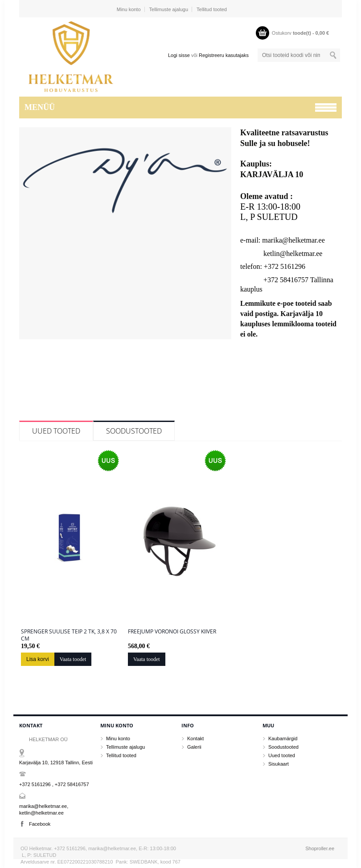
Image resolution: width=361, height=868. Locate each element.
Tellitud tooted (212, 9)
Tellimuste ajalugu (169, 9)
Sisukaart (279, 764)
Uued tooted (56, 431)
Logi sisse (179, 55)
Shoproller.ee (320, 848)
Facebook (40, 824)
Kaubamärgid (283, 738)
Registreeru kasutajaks (224, 55)
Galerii (194, 747)
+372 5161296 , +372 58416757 (54, 784)
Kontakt (195, 738)
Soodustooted (134, 431)
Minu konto (129, 9)
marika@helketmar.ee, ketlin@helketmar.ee (44, 809)
